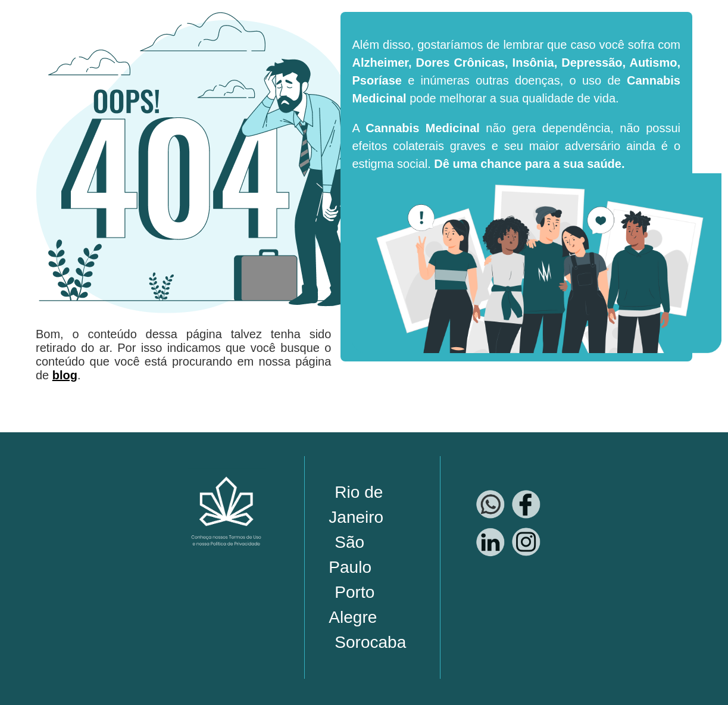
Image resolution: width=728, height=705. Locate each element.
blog (65, 375)
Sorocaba (370, 642)
